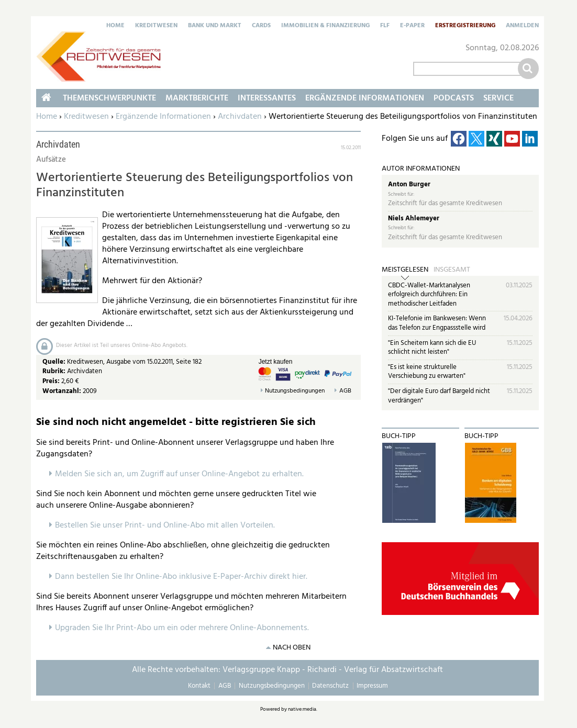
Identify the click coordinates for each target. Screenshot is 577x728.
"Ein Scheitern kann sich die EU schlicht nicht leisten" (432, 348)
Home (115, 26)
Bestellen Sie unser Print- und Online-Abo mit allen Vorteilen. (165, 525)
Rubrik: (55, 371)
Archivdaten (240, 117)
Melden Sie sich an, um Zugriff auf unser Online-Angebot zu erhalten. (179, 474)
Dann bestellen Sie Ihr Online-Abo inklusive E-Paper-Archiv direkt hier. (181, 577)
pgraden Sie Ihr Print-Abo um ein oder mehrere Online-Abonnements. (185, 628)
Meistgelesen (405, 270)
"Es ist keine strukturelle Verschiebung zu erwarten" (427, 372)
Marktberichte (197, 98)
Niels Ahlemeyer (414, 219)
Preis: (51, 381)
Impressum (372, 686)
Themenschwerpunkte (109, 98)
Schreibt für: (401, 194)
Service (498, 98)
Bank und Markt (215, 26)
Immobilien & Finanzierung (325, 26)
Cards (261, 26)
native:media (302, 709)
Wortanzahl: (62, 391)
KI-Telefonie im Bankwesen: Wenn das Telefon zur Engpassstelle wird (437, 323)
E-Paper (412, 26)
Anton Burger (409, 184)
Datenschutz (330, 686)
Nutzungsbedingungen (295, 391)
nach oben (292, 648)
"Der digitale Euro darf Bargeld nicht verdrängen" (439, 396)
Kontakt (199, 686)
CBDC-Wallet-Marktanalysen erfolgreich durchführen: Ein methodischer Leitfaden (429, 295)
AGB (345, 391)
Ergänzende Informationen (163, 117)
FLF (385, 26)
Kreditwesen (156, 26)
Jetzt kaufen (276, 362)
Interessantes (267, 98)
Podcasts (454, 98)
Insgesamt (452, 270)
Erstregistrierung (465, 26)
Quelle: (55, 362)
